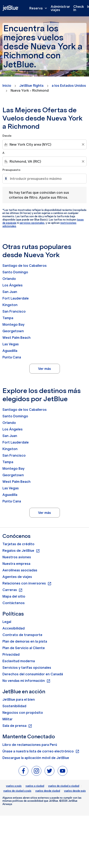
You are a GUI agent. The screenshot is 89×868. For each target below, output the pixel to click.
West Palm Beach (16, 338)
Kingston (10, 305)
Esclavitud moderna (19, 661)
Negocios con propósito (23, 713)
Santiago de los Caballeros (25, 266)
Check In (79, 8)
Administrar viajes (60, 8)
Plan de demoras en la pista (25, 641)
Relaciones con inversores (27, 583)
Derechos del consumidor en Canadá (33, 674)
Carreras (13, 590)
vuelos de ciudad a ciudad (64, 786)
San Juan (10, 292)
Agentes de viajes (17, 577)
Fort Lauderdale (16, 298)
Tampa (8, 318)
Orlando (9, 279)
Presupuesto (11, 170)
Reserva (39, 8)
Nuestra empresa (16, 564)
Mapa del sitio (14, 596)
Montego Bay (13, 324)
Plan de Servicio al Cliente (24, 648)
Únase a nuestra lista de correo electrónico (41, 751)
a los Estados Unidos (69, 86)
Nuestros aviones (17, 557)
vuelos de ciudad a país (17, 791)
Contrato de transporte (22, 635)
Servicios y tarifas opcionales (27, 668)
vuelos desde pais (75, 791)
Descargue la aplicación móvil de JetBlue (36, 758)
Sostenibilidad (14, 706)
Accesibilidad (14, 628)
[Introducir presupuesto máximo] (46, 179)
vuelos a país (14, 786)
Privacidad (11, 654)
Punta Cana (12, 357)
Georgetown (13, 331)
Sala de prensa (17, 726)
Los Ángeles (13, 285)
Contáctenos (14, 603)
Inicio (7, 86)
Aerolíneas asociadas (20, 570)
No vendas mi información (26, 681)
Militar (8, 719)
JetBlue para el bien (19, 699)
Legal (7, 622)
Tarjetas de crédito (18, 544)
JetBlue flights (31, 86)
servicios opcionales (32, 223)
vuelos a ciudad (35, 786)
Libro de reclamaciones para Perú (30, 745)
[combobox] (44, 144)
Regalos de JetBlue (21, 551)
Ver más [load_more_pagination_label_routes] (44, 369)
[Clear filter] (83, 144)
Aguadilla (10, 351)
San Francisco (14, 311)
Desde (7, 136)
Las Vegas (11, 344)
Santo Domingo (15, 272)
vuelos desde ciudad (48, 791)
